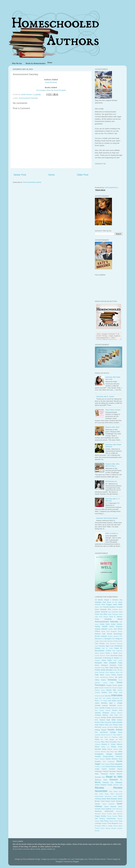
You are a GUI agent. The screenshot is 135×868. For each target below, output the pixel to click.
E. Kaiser (115, 658)
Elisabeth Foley (116, 663)
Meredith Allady (101, 749)
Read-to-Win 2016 (112, 427)
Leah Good (104, 737)
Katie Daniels (117, 722)
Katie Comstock (106, 722)
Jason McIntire (101, 703)
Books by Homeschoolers (36, 63)
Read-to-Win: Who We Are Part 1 (112, 465)
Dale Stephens (117, 651)
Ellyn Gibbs (109, 668)
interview (108, 696)
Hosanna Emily (100, 696)
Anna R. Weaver (116, 617)
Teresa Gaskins (112, 816)
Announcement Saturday (28, 98)
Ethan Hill (119, 672)
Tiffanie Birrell (113, 821)
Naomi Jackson (100, 759)
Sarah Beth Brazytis (109, 799)
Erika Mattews (110, 672)
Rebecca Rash (101, 780)
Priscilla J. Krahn (100, 767)
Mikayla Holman (113, 749)
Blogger (76, 862)
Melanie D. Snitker (109, 744)
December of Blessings (103, 658)
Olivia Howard (106, 764)
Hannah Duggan (117, 688)
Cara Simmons (111, 644)
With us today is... (112, 533)
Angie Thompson (113, 614)
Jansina (120, 701)
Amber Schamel (101, 612)
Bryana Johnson (113, 636)
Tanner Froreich (107, 814)
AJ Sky (115, 602)
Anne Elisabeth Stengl (109, 619)
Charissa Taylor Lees (106, 646)
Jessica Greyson (102, 713)
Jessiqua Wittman (102, 715)
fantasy (108, 675)
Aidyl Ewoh (107, 602)
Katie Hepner (100, 725)
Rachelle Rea (100, 777)
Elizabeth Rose (100, 668)
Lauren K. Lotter (111, 735)
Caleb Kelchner (108, 641)
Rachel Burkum (111, 767)
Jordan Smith (106, 717)
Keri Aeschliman (101, 732)
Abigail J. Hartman (111, 600)
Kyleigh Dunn (116, 732)
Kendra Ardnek (115, 730)
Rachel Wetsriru (116, 774)
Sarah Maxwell (110, 807)
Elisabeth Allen (101, 663)
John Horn (114, 715)
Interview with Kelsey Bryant (107, 518)
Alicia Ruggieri (107, 605)
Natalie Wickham (112, 759)
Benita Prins (106, 631)
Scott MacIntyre (117, 809)
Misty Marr (114, 752)
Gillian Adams (100, 680)
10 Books (99, 600)
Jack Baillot (112, 701)
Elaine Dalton (107, 660)
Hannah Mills (111, 690)
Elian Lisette (118, 660)
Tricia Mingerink (113, 823)
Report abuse (100, 190)
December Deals (116, 656)
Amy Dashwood (113, 612)
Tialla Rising (104, 821)
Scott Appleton (106, 809)
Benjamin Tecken (117, 631)
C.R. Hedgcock (117, 639)
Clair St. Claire (107, 648)
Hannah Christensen (105, 688)
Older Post (83, 175)
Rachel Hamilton (109, 769)
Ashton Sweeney (116, 627)
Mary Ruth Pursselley (109, 742)
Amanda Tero (106, 609)
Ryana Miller (109, 794)
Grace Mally (108, 683)
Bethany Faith (100, 634)
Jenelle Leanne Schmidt (105, 705)
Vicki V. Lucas (107, 826)
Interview (117, 695)
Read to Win (114, 777)
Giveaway (112, 680)
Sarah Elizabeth (60, 90)
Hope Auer (118, 692)
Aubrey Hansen (101, 629)
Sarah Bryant (105, 801)
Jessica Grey (117, 710)
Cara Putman (100, 644)
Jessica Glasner (105, 710)
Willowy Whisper (111, 828)
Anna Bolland (104, 617)
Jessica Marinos (117, 713)
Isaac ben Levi (100, 698)
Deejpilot (59, 862)
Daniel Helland (100, 653)
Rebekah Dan (108, 783)
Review (99, 788)
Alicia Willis (118, 604)
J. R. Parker (103, 701)
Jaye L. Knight (116, 703)
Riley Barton (113, 791)
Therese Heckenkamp (107, 819)
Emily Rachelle (100, 672)
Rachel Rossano (110, 771)
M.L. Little (104, 739)
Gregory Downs (112, 685)
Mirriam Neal (105, 752)
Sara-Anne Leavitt (111, 796)
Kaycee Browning (107, 727)
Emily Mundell (118, 670)
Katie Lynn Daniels (111, 725)
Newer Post (20, 175)
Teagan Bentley (100, 816)
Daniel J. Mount (112, 653)
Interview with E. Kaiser (105, 397)
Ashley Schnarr (117, 624)
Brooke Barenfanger (115, 634)
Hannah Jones (100, 690)
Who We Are (17, 63)
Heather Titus (107, 692)
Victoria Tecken (100, 828)
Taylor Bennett (118, 814)
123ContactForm (111, 187)
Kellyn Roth (118, 727)
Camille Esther (118, 641)
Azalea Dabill (113, 629)
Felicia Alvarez (117, 675)
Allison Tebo (99, 607)
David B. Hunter (105, 656)
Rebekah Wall (118, 785)
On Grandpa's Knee (44, 90)
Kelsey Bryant (101, 730)
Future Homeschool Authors (104, 677)
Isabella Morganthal (113, 698)
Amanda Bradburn (109, 607)
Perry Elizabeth (116, 764)
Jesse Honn (114, 708)
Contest (108, 651)
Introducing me (111, 481)
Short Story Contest (113, 410)
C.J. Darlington (106, 639)
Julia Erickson (117, 717)
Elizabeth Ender (116, 665)
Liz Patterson (113, 737)
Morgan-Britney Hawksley (113, 756)
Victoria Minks (118, 826)
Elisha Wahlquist (101, 665)
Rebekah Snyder (106, 785)
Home (51, 175)
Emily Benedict (107, 670)
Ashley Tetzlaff (101, 626)
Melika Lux (105, 747)
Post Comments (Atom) (32, 182)
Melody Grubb (117, 747)
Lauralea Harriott (100, 735)
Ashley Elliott (105, 624)
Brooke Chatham (101, 636)
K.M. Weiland (100, 720)
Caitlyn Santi (99, 641)
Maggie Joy (113, 739)
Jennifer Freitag (105, 708)
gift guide (119, 677)
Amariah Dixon (117, 609)
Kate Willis (111, 720)
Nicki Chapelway (109, 761)
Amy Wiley (103, 614)
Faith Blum (99, 675)
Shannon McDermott (104, 811)
